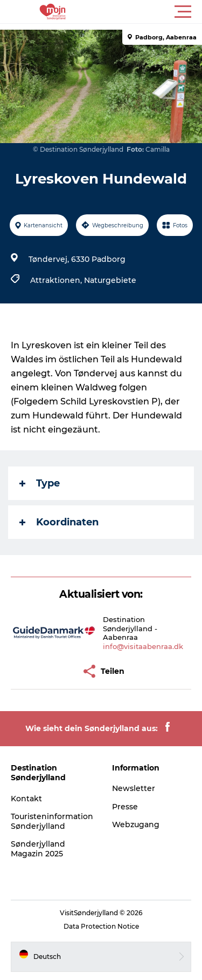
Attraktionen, (57, 280)
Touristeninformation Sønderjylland (52, 821)
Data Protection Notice (101, 926)
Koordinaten (59, 522)
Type (40, 483)
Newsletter (134, 788)
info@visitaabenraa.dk (143, 646)
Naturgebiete (110, 280)
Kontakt (26, 799)
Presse (125, 807)
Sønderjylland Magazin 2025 (38, 849)
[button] (149, 12)
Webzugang (136, 824)
